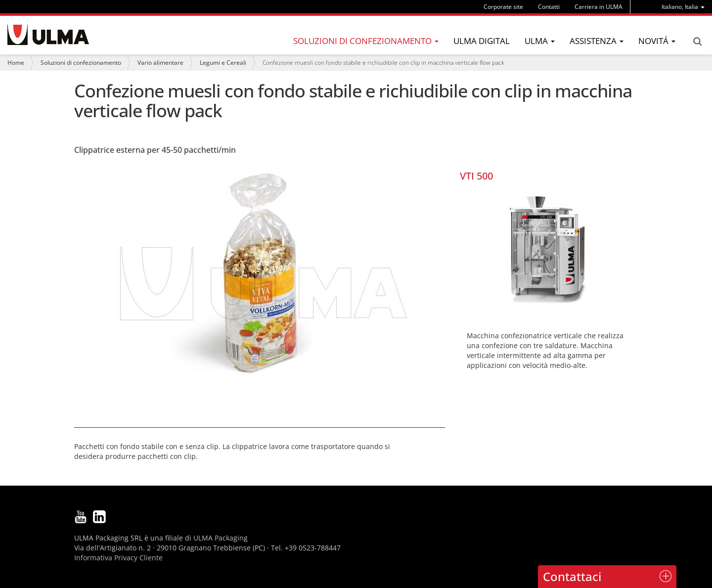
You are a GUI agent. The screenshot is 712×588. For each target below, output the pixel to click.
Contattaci (572, 576)
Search (697, 42)
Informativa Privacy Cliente (118, 558)
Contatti (549, 7)
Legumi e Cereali (223, 63)
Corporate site (503, 7)
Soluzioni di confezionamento (81, 63)
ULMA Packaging (221, 538)
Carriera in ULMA (599, 7)
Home (16, 63)
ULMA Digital (482, 41)
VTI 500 (476, 176)
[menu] (683, 7)
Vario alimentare (160, 63)
